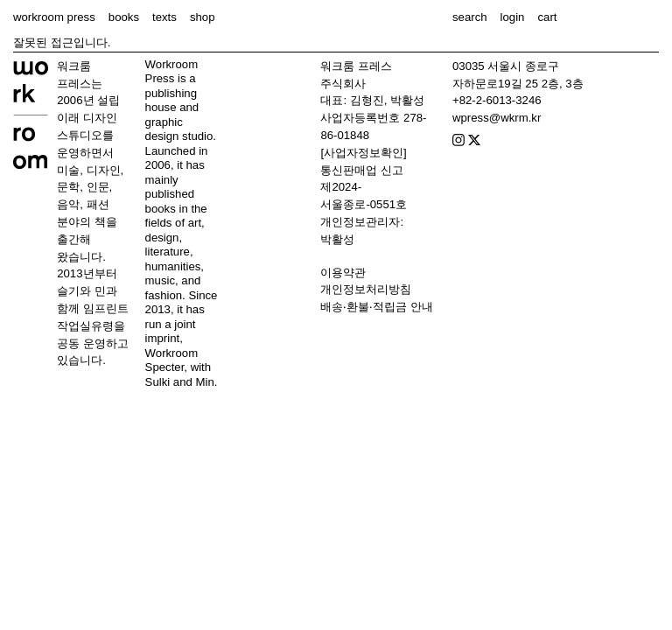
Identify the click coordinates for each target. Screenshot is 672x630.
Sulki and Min (180, 382)
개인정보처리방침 (366, 289)
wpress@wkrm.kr (497, 118)
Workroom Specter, (172, 360)
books (124, 17)
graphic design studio (179, 129)
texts (164, 17)
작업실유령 (85, 326)
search (470, 17)
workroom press (54, 17)
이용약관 (343, 273)
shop (203, 17)
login (513, 17)
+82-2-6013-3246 (497, 100)
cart (547, 17)
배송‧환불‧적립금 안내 (377, 307)
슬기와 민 (81, 291)
